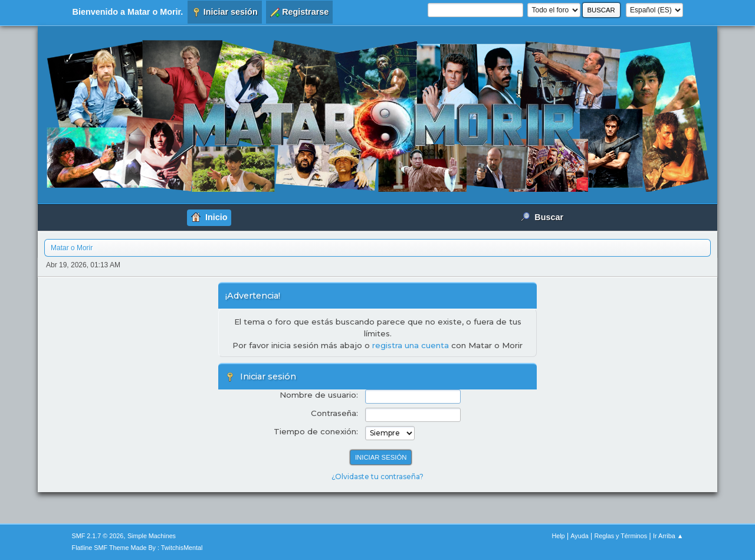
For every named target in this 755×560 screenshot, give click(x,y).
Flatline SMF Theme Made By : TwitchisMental (137, 548)
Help (558, 536)
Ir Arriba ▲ (668, 536)
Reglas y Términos (621, 536)
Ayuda (579, 536)
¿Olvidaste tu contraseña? (377, 477)
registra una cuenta (411, 345)
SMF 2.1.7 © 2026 (98, 536)
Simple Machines (152, 536)
